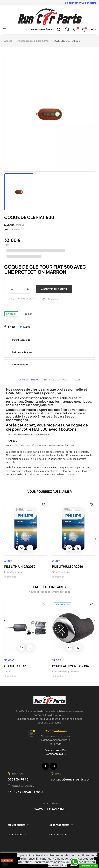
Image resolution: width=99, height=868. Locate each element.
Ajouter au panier (54, 289)
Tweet (26, 327)
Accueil (8, 672)
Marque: (10, 225)
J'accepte (7, 860)
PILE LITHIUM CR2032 (20, 566)
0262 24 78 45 (18, 779)
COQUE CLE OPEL (17, 666)
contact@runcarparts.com (71, 779)
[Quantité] (20, 289)
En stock (11, 314)
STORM (20, 225)
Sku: (7, 229)
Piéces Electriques (13, 572)
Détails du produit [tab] (57, 380)
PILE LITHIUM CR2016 (68, 566)
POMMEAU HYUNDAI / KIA (70, 666)
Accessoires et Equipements (65, 672)
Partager (12, 327)
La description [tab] (29, 380)
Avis (78, 380)
